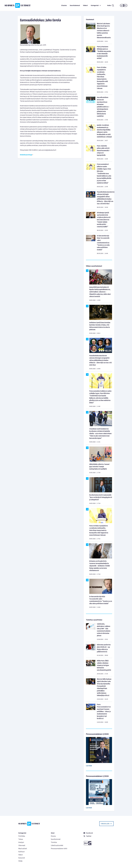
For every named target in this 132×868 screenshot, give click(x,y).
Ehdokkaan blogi (26, 155)
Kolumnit (22, 858)
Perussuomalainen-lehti (59, 849)
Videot (85, 5)
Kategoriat (96, 5)
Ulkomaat (22, 845)
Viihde (20, 861)
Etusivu (64, 5)
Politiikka (22, 836)
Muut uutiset (23, 849)
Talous (21, 839)
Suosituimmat (75, 5)
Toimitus (54, 842)
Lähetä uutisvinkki (57, 845)
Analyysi (21, 842)
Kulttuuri (21, 852)
